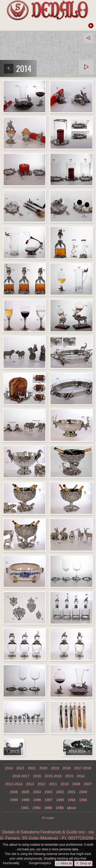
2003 (49, 792)
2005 (25, 792)
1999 (14, 800)
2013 (30, 784)
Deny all (85, 863)
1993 (83, 800)
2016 (37, 776)
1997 (49, 800)
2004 (37, 792)
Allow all (66, 863)
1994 (72, 800)
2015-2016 (53, 776)
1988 (60, 808)
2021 (32, 768)
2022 (20, 768)
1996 (37, 800)
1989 (48, 808)
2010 (65, 784)
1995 (60, 800)
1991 (25, 808)
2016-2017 (21, 776)
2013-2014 (14, 784)
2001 (72, 792)
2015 (69, 776)
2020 (43, 768)
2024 (9, 768)
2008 (76, 784)
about (72, 808)
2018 (66, 768)
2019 (55, 768)
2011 (53, 784)
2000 (83, 792)
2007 (88, 784)
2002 (60, 792)
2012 (42, 784)
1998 (25, 800)
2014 (81, 776)
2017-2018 (83, 768)
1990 (36, 808)
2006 (14, 792)
